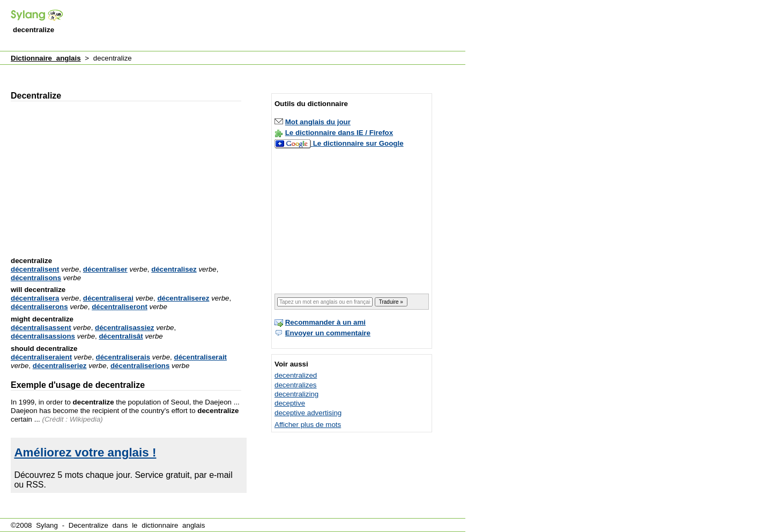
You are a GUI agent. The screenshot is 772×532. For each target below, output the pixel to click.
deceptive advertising (308, 413)
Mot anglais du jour (318, 122)
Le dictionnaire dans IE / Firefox (339, 133)
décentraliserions (140, 366)
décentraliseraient (41, 357)
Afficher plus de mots (308, 425)
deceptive (290, 403)
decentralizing (296, 394)
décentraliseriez (60, 366)
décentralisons (36, 278)
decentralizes (296, 385)
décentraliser (105, 269)
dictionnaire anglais (173, 525)
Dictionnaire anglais (46, 58)
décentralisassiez (124, 328)
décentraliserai (108, 298)
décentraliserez (183, 298)
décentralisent (35, 269)
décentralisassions (43, 336)
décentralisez (174, 269)
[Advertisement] (270, 26)
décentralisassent (41, 328)
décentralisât (121, 336)
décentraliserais (123, 357)
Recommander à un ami (325, 322)
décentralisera (35, 298)
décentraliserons (39, 307)
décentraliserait (201, 357)
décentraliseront (120, 307)
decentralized (296, 375)
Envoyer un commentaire (328, 333)
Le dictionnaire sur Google (358, 143)
